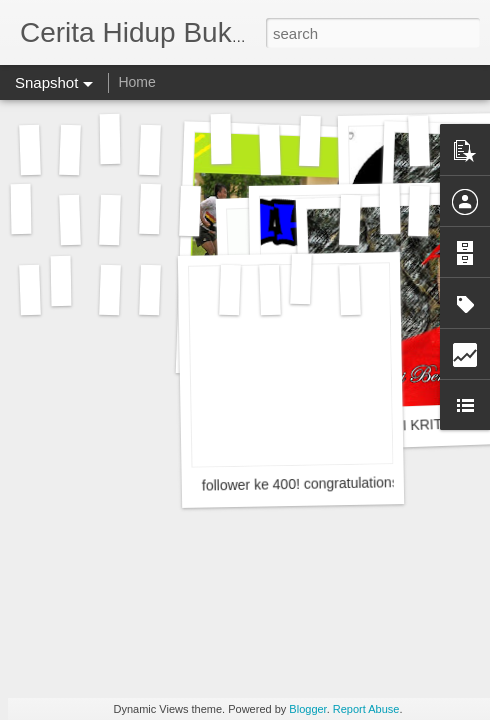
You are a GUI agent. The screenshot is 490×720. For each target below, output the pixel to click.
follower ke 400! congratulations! (302, 484)
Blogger (307, 709)
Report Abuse (366, 709)
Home (136, 82)
